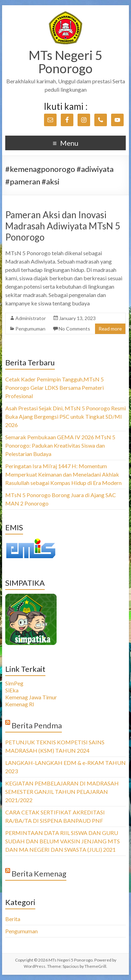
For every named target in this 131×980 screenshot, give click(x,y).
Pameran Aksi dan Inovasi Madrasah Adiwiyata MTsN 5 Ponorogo (63, 226)
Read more (110, 329)
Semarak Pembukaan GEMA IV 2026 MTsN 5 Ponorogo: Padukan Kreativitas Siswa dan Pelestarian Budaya (60, 445)
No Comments (74, 329)
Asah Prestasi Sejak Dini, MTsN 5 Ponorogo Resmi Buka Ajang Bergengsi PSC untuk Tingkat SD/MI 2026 (65, 416)
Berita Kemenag (39, 873)
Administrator (31, 318)
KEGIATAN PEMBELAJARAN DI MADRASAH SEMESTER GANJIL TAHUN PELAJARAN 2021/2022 (62, 792)
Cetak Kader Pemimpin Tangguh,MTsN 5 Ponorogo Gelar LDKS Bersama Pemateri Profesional (54, 388)
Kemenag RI (20, 704)
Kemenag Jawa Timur (31, 697)
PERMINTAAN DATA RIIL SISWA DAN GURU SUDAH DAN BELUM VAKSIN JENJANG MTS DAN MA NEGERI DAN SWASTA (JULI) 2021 (63, 841)
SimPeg (14, 683)
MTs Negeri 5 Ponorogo (65, 62)
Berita (13, 919)
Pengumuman (30, 329)
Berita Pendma (37, 725)
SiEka (12, 690)
